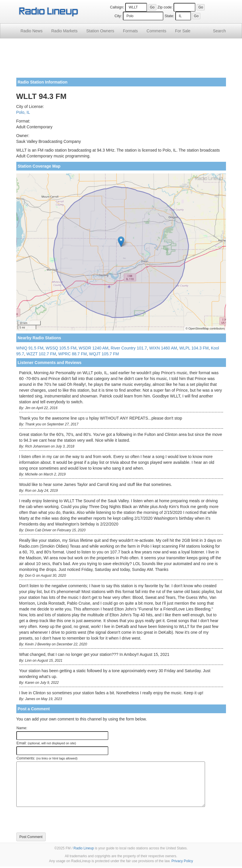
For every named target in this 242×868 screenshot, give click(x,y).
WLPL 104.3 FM (194, 348)
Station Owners (100, 31)
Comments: (47, 758)
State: (169, 16)
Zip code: (165, 7)
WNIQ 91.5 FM (30, 348)
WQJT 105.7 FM (104, 354)
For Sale (183, 31)
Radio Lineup (84, 848)
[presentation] (61, 820)
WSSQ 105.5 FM (61, 348)
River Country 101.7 (129, 348)
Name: (22, 728)
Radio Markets (64, 31)
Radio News (32, 31)
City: (118, 16)
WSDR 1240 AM (93, 348)
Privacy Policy (182, 861)
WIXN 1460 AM (163, 348)
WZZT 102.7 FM (41, 354)
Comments (156, 31)
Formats (130, 31)
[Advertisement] (121, 60)
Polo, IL (23, 112)
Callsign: (117, 7)
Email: (46, 743)
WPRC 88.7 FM (73, 354)
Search (219, 31)
